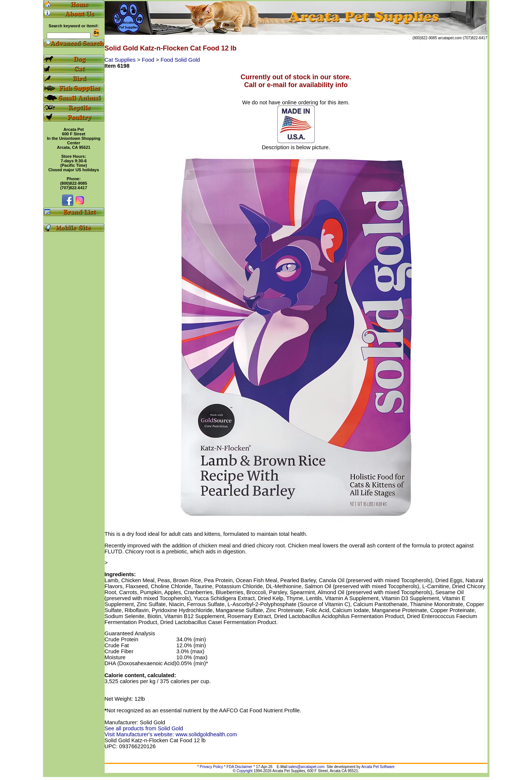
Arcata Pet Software (378, 767)
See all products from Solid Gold (144, 728)
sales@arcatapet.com (306, 767)
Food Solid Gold (180, 60)
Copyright (245, 771)
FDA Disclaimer (239, 767)
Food (149, 60)
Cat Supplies (121, 60)
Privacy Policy (211, 767)
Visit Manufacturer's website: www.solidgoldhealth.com (171, 734)
